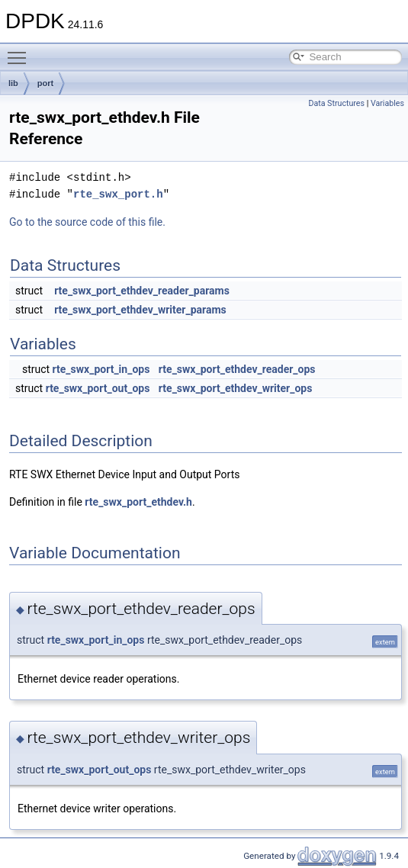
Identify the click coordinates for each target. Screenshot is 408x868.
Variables (387, 103)
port (45, 83)
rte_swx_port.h (118, 194)
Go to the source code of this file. (87, 222)
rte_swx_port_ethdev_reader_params (142, 291)
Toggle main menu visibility (21, 51)
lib (13, 83)
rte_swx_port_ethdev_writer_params (140, 310)
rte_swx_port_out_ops (98, 388)
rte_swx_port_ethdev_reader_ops (237, 369)
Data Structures (336, 103)
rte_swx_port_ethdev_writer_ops (236, 388)
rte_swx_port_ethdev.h (138, 502)
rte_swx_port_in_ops (101, 369)
